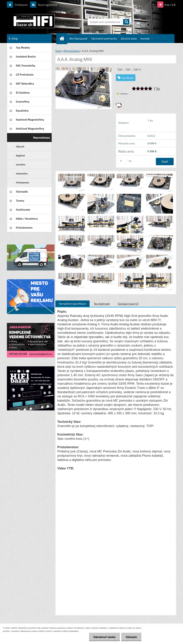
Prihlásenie (21, 5)
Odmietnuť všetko (104, 637)
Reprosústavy (72, 51)
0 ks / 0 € (170, 5)
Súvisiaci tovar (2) (128, 304)
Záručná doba (129, 38)
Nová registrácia (47, 5)
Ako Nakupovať (78, 38)
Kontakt (145, 38)
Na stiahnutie (102, 304)
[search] (126, 22)
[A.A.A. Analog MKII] (72, 174)
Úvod (58, 51)
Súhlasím (131, 637)
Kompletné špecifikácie (72, 304)
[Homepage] (63, 38)
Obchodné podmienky (104, 38)
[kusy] (123, 161)
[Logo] (31, 21)
